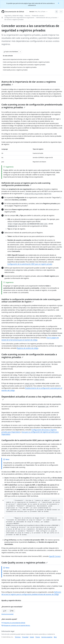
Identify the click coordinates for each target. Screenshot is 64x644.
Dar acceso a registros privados (14, 20)
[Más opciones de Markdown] (20, 52)
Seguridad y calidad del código (14, 16)
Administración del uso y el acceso (47, 18)
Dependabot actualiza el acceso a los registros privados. (32, 398)
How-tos (28, 16)
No (12, 611)
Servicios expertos (47, 637)
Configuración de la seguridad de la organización (19, 18)
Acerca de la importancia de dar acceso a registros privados (29, 83)
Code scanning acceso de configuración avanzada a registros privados (29, 356)
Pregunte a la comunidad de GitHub (13, 623)
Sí (5, 611)
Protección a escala (38, 16)
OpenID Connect (55, 556)
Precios (38, 637)
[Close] (59, 3)
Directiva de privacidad (7, 614)
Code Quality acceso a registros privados (25, 563)
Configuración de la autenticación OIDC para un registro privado (30, 264)
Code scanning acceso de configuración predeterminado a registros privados (32, 106)
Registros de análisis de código (28, 348)
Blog (55, 637)
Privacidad (25, 637)
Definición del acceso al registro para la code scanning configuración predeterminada (26, 184)
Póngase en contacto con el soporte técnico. (16, 625)
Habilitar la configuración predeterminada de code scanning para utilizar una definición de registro (31, 300)
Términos (18, 637)
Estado (32, 637)
